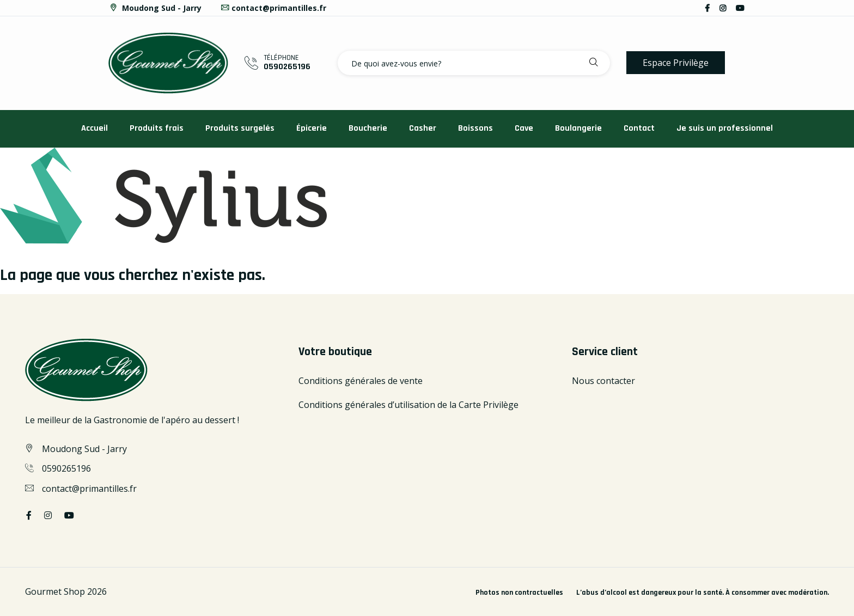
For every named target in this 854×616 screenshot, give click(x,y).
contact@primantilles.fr (273, 8)
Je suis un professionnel (725, 128)
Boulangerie (578, 128)
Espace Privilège (676, 63)
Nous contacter (603, 381)
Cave (524, 128)
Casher (423, 128)
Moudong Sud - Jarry (155, 8)
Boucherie (368, 128)
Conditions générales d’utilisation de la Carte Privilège (408, 405)
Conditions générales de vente (361, 381)
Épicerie (312, 128)
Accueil (94, 128)
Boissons (475, 128)
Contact (639, 128)
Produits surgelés (240, 128)
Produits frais (157, 128)
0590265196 (287, 67)
